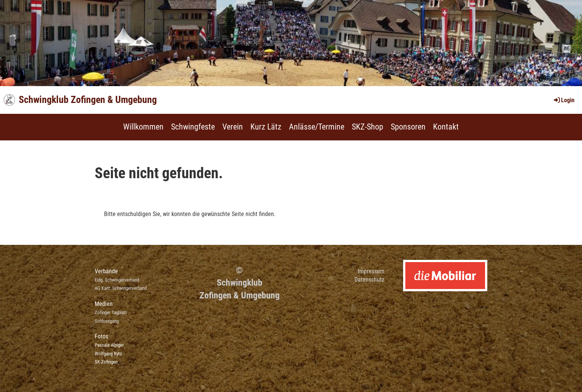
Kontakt (446, 127)
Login (564, 100)
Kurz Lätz (266, 127)
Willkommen (143, 127)
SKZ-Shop (368, 127)
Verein (233, 127)
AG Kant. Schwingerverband (121, 288)
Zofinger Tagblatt (111, 312)
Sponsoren (408, 127)
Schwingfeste (193, 127)
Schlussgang (107, 321)
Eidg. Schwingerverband (117, 280)
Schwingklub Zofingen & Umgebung (88, 100)
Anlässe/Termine (317, 127)
